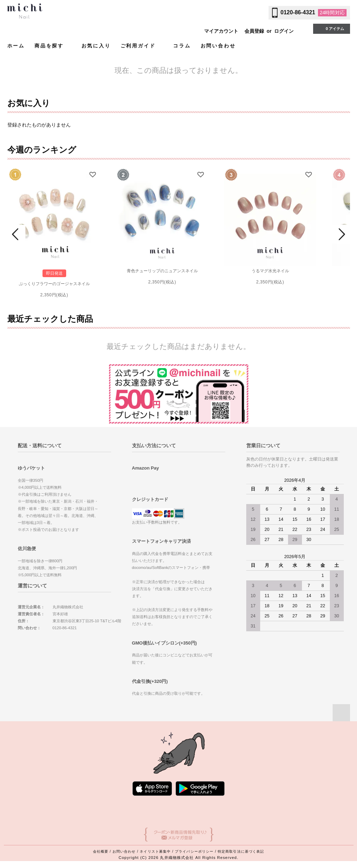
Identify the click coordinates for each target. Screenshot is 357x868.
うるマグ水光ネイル (270, 271)
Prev (16, 234)
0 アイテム (331, 28)
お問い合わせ (218, 46)
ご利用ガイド (142, 45)
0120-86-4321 (298, 12)
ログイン (284, 31)
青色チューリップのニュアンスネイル (162, 271)
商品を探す (53, 45)
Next (341, 234)
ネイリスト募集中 (155, 851)
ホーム (16, 46)
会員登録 (254, 31)
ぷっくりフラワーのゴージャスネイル (54, 284)
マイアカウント (221, 31)
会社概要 (101, 851)
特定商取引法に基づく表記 (241, 851)
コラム (182, 46)
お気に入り (96, 46)
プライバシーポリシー (194, 851)
